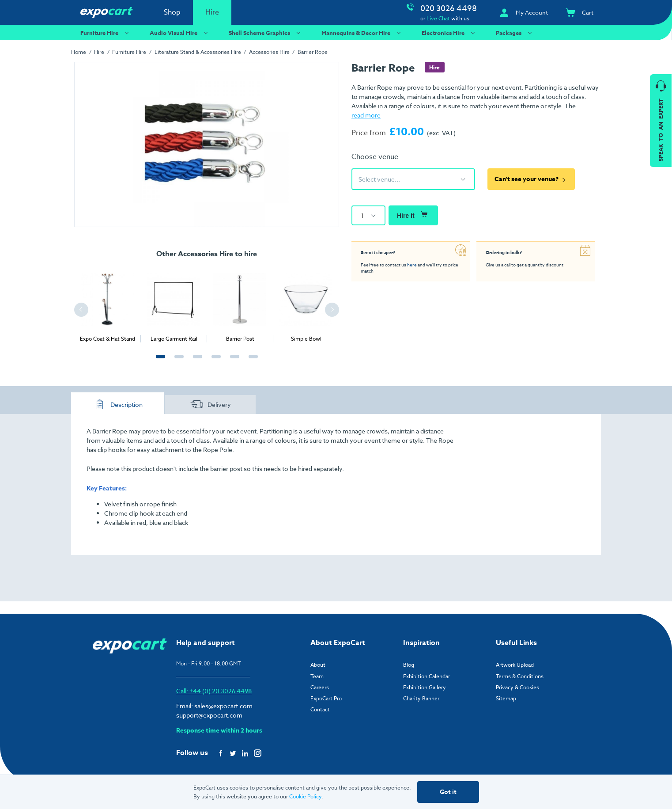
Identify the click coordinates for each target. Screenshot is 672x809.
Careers (320, 687)
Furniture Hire (106, 32)
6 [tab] (251, 361)
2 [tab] (177, 361)
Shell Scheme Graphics (266, 32)
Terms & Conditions (520, 676)
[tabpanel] (107, 304)
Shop (172, 12)
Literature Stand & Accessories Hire (198, 52)
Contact (320, 709)
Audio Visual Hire (180, 32)
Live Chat (438, 18)
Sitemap (506, 698)
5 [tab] (233, 361)
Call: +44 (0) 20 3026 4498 (214, 691)
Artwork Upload (515, 665)
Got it (448, 792)
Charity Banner (421, 698)
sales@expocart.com (223, 706)
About (318, 665)
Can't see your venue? (531, 179)
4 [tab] (214, 361)
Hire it (413, 214)
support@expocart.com (209, 715)
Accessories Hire (269, 52)
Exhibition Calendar (427, 676)
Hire (212, 12)
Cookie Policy (305, 796)
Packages (515, 32)
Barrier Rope (313, 52)
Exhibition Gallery (425, 687)
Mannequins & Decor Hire (362, 32)
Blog (409, 665)
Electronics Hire (449, 32)
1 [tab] (159, 361)
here (412, 265)
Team (317, 676)
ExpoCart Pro (326, 698)
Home (79, 52)
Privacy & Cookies (517, 687)
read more (366, 115)
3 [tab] (196, 361)
